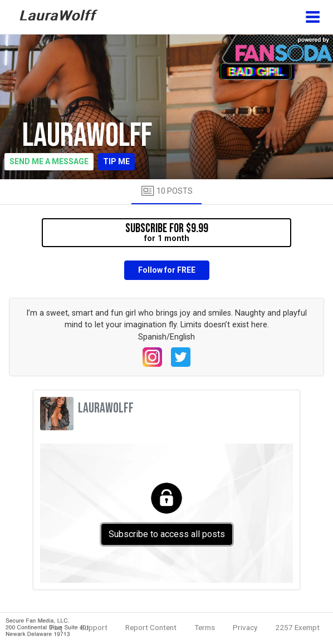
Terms (205, 627)
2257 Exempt (297, 627)
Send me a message (49, 161)
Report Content (151, 627)
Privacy (245, 627)
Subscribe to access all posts (167, 534)
